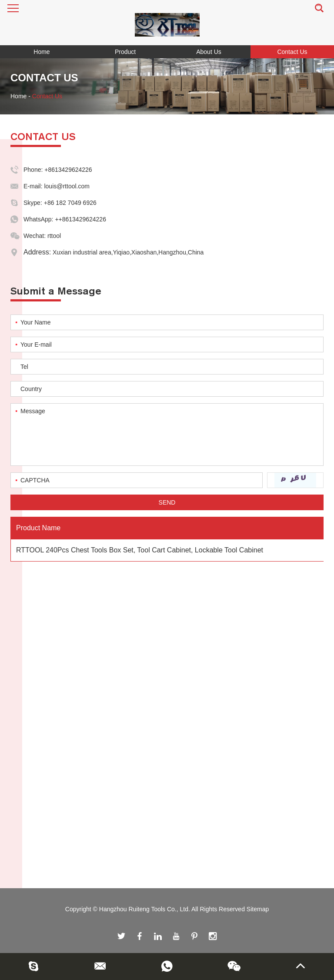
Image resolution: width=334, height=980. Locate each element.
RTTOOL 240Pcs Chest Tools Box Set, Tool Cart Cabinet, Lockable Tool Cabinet (140, 550)
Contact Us (292, 52)
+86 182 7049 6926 (70, 203)
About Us (209, 52)
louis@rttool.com (67, 186)
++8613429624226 (80, 219)
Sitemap (258, 909)
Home (42, 52)
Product (125, 52)
